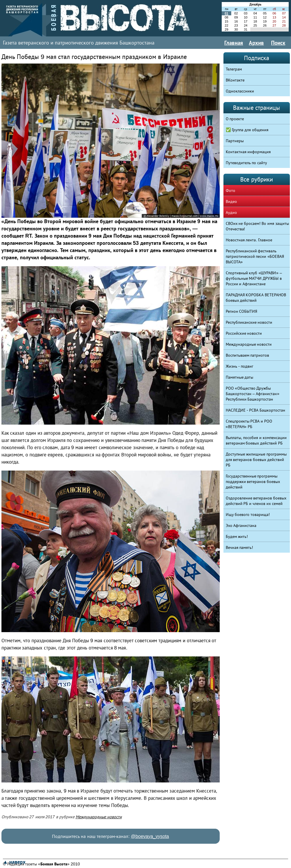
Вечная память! (239, 547)
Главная (234, 43)
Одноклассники (240, 91)
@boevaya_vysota (150, 836)
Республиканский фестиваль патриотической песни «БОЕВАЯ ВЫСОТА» (255, 256)
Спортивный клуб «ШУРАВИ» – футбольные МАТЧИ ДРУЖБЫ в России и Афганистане (254, 278)
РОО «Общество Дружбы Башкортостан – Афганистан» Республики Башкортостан (253, 394)
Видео (231, 201)
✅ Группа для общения (247, 130)
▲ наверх (14, 862)
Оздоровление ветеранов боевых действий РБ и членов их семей (256, 501)
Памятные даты (240, 377)
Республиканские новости (249, 322)
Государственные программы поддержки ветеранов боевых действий (253, 482)
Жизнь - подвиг (240, 366)
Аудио (231, 212)
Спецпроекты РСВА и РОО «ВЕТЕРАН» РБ (249, 424)
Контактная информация (248, 152)
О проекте (235, 119)
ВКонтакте (235, 80)
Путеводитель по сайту (247, 163)
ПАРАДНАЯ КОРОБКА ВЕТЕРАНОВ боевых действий (256, 298)
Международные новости (99, 817)
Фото (231, 190)
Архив (256, 43)
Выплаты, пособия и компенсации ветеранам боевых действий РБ (256, 440)
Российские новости (244, 333)
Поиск (278, 43)
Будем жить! (237, 536)
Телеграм (234, 69)
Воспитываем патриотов (248, 355)
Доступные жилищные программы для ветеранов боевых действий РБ (256, 460)
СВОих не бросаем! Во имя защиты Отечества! (258, 226)
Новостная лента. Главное (249, 240)
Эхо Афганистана (241, 525)
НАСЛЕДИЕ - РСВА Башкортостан (256, 410)
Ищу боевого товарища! (248, 514)
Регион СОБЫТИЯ (242, 311)
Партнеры (235, 141)
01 (226, 13)
